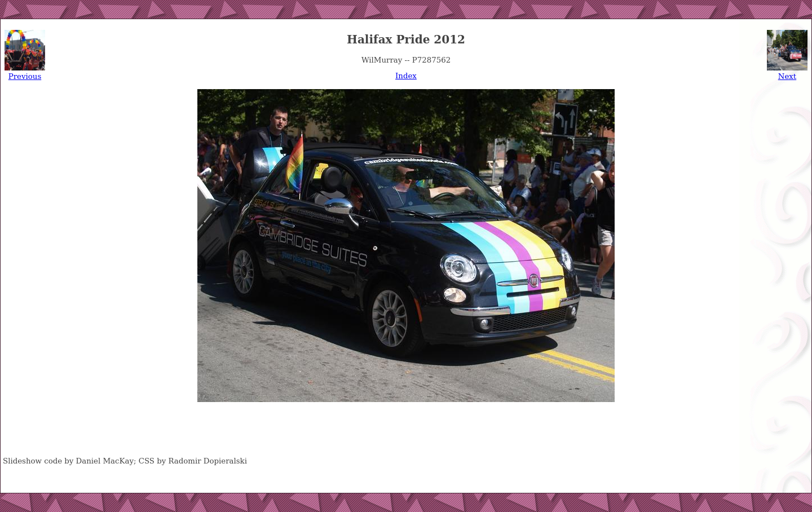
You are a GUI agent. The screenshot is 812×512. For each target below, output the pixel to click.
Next (787, 76)
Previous (25, 76)
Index (406, 76)
